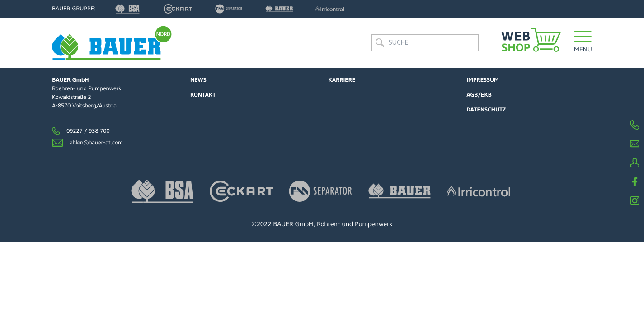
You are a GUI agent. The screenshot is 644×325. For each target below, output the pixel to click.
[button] (583, 43)
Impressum (483, 80)
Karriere (342, 80)
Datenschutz (486, 110)
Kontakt (203, 95)
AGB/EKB (479, 95)
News (198, 80)
